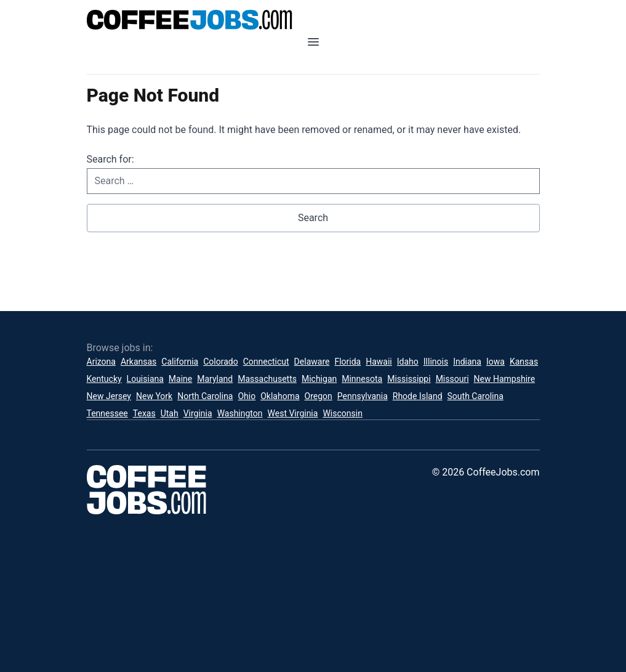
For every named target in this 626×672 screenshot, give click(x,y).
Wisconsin (342, 413)
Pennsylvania (363, 396)
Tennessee (107, 413)
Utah (170, 413)
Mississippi (409, 379)
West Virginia (293, 413)
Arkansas (138, 362)
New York (154, 396)
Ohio (247, 396)
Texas (144, 413)
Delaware (312, 362)
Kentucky (104, 379)
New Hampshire (505, 379)
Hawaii (379, 362)
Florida (347, 362)
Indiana (467, 362)
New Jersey (109, 396)
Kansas (524, 362)
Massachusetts (267, 379)
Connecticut (266, 362)
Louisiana (145, 379)
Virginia (198, 413)
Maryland (215, 379)
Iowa (496, 362)
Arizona (101, 362)
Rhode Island (418, 396)
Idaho (408, 362)
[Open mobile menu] (313, 42)
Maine (180, 379)
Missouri (452, 379)
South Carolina (476, 396)
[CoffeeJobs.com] (313, 20)
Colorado (220, 362)
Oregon (319, 396)
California (180, 362)
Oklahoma (280, 396)
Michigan (319, 379)
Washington (240, 413)
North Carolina (205, 396)
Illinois (436, 362)
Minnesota (362, 379)
